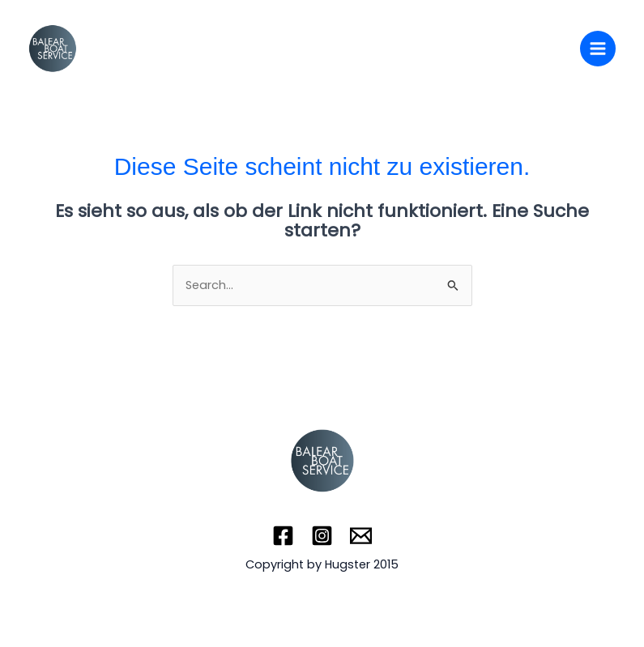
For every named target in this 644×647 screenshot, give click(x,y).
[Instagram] (322, 536)
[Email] (361, 536)
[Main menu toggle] (598, 49)
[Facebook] (283, 536)
